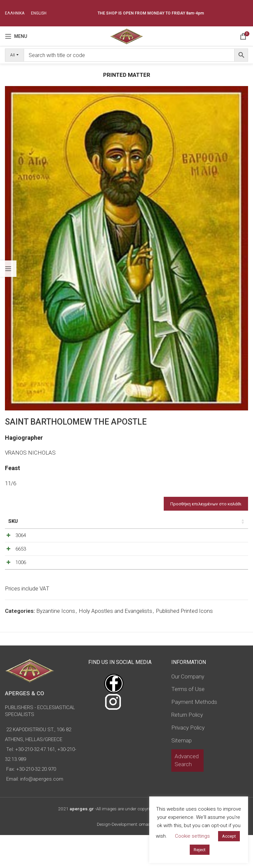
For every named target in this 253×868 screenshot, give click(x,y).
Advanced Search (187, 793)
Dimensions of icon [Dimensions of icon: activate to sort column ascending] (71, 525)
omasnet (148, 857)
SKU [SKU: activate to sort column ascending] (13, 521)
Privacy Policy (188, 761)
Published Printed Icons (184, 644)
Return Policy (187, 748)
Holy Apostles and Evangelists (115, 644)
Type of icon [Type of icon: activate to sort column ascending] (115, 525)
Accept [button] (229, 836)
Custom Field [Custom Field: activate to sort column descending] (224, 525)
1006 (14, 587)
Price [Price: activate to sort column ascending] (145, 521)
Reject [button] (200, 850)
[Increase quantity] (190, 544)
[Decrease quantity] (169, 544)
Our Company (188, 709)
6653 (14, 565)
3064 (14, 543)
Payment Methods (194, 735)
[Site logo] (126, 36)
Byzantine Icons (56, 644)
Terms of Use (188, 722)
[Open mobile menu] (16, 36)
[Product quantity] (180, 544)
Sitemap (182, 773)
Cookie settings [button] (192, 836)
